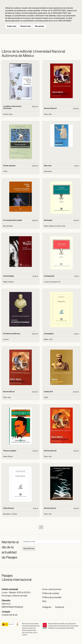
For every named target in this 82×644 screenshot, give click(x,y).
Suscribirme (29, 548)
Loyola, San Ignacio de (52, 282)
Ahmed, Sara (8, 114)
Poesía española (9, 166)
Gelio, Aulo (48, 114)
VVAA (5, 171)
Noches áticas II (50, 508)
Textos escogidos (10, 451)
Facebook (60, 607)
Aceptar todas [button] (12, 26)
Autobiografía (49, 276)
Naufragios (48, 220)
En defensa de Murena (12, 334)
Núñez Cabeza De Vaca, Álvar (55, 226)
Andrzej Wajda (8, 276)
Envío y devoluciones (52, 589)
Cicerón (6, 339)
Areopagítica (49, 334)
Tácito (46, 397)
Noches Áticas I (9, 392)
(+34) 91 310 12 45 (10, 615)
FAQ (44, 601)
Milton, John (48, 339)
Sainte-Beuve (8, 456)
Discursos (48, 166)
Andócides (48, 171)
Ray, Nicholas (8, 226)
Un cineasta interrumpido (13, 220)
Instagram (47, 607)
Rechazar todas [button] (26, 26)
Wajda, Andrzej (8, 282)
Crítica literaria (9, 508)
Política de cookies (51, 593)
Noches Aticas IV (50, 108)
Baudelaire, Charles (10, 514)
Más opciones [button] (40, 26)
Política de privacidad (52, 597)
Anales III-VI (48, 392)
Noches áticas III (50, 451)
